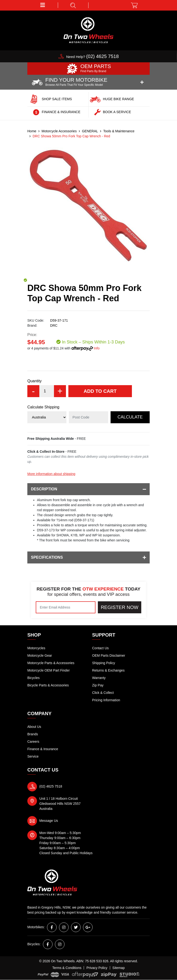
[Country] (47, 417)
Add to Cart (100, 391)
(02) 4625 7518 (51, 786)
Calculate (130, 417)
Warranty (99, 678)
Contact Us (100, 648)
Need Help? (92, 57)
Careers (33, 742)
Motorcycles (36, 648)
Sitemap (119, 968)
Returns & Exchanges (108, 670)
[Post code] (88, 417)
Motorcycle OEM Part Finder (49, 670)
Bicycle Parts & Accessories (48, 685)
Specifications (88, 557)
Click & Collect (103, 693)
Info (97, 348)
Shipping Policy (104, 663)
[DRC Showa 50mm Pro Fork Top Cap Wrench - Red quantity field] (47, 391)
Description (88, 489)
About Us (34, 727)
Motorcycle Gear (40, 655)
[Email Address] (66, 607)
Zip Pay (98, 685)
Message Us (49, 821)
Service (33, 756)
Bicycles (33, 678)
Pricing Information (106, 700)
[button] (43, 5)
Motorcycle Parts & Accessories (51, 663)
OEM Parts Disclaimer (109, 655)
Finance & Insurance (43, 749)
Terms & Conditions (67, 968)
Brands (33, 734)
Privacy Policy (97, 968)
